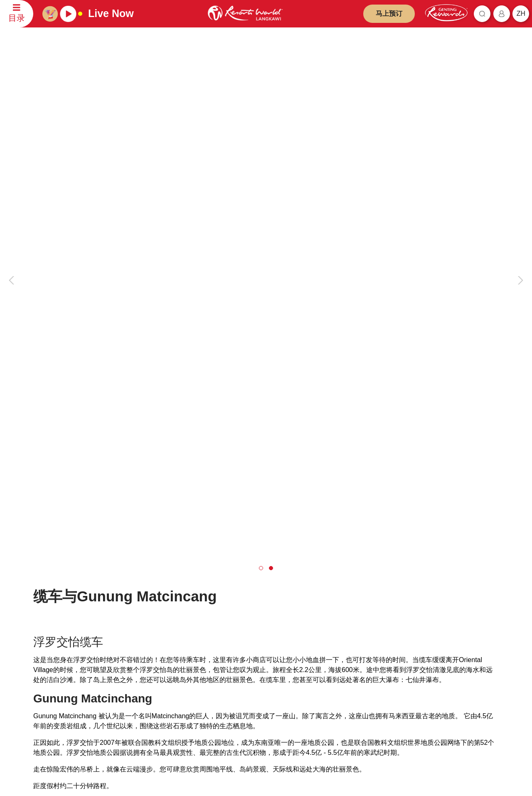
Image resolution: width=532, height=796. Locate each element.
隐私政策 (227, 585)
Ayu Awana (319, 670)
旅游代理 (138, 597)
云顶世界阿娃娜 (324, 609)
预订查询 (48, 595)
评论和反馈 (51, 607)
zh (521, 14)
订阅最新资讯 (178, 742)
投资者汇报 (140, 585)
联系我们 (45, 559)
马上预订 (389, 14)
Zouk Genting (322, 658)
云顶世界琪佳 (322, 597)
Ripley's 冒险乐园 (326, 682)
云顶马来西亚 (140, 559)
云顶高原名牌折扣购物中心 (338, 646)
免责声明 (227, 573)
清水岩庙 (316, 634)
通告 (222, 609)
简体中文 (479, 561)
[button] (261, 294)
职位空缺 (138, 609)
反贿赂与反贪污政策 (240, 621)
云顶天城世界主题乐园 (332, 585)
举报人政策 (230, 633)
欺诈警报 (227, 597)
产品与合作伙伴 (322, 559)
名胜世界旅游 (322, 622)
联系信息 (48, 619)
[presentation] (13, 157)
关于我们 (138, 573)
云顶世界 (316, 573)
